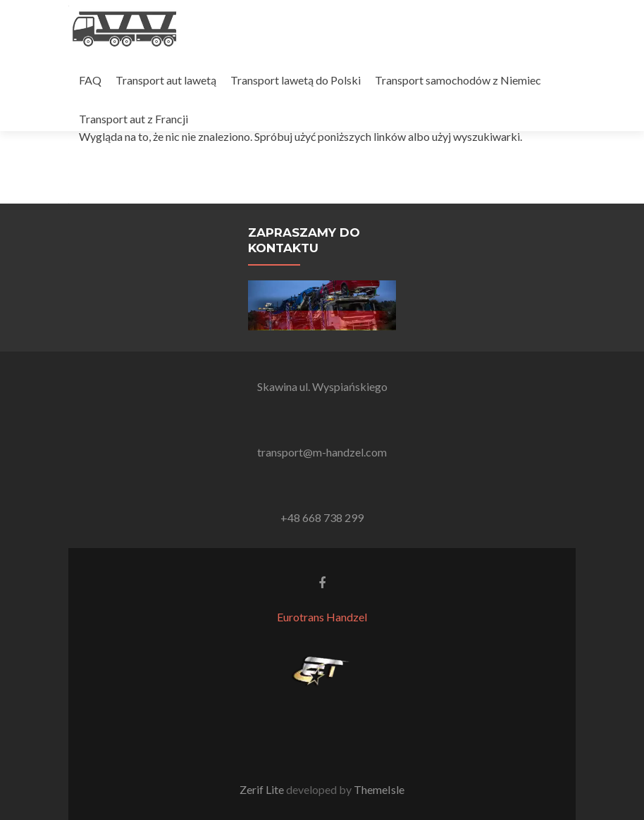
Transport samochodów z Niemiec (458, 80)
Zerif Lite (263, 789)
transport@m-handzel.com (322, 452)
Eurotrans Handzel (322, 617)
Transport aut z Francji (134, 119)
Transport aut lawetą (166, 80)
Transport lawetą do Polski (296, 80)
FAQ (90, 80)
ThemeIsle (379, 789)
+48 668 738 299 (322, 517)
